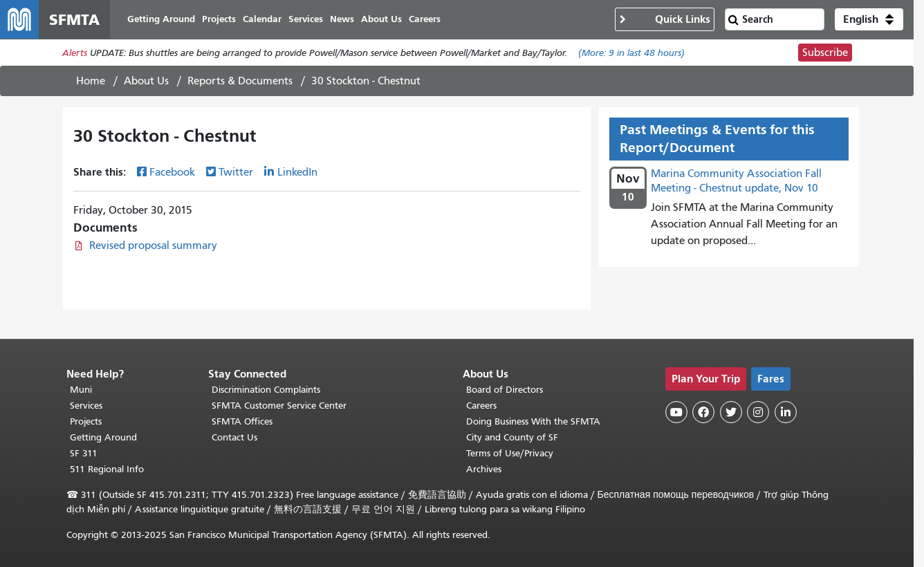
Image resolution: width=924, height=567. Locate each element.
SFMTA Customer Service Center (279, 406)
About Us (146, 81)
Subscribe (825, 53)
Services (86, 406)
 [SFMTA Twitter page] (731, 412)
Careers (481, 406)
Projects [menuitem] (219, 19)
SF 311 (84, 453)
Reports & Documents (240, 81)
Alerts (75, 53)
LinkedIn (297, 172)
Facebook (172, 172)
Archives (484, 469)
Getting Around (103, 437)
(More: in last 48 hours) (631, 53)
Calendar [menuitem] (262, 19)
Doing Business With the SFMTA (533, 421)
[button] (869, 19)
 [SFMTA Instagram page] (758, 412)
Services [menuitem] (306, 19)
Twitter (236, 172)
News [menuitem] (342, 19)
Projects (86, 421)
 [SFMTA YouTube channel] (676, 412)
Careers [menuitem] (425, 19)
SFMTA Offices (242, 421)
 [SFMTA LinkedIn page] (786, 412)
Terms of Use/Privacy (510, 453)
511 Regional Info (107, 469)
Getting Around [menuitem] (161, 19)
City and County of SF (512, 437)
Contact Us (234, 437)
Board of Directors (505, 390)
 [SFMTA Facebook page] (703, 412)
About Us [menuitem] (381, 19)
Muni (81, 390)
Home (91, 81)
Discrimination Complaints (266, 390)
